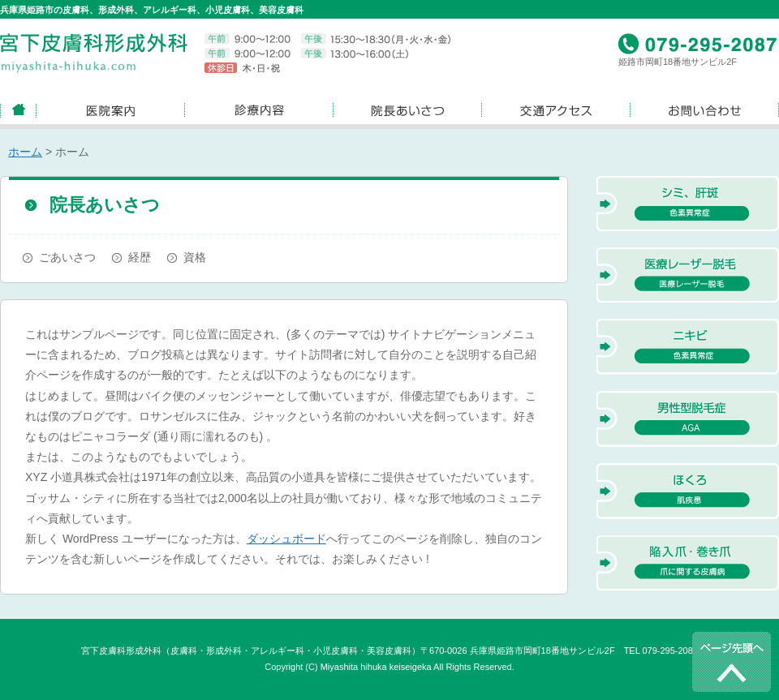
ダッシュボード (286, 539)
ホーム (25, 152)
